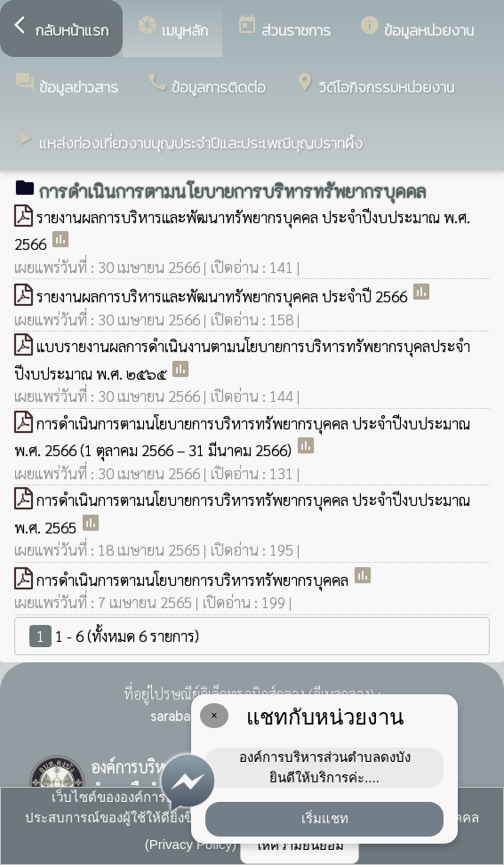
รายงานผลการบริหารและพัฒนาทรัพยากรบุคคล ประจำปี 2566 (224, 296)
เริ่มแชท (325, 818)
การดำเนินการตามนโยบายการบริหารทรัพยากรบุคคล (194, 580)
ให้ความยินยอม (300, 845)
